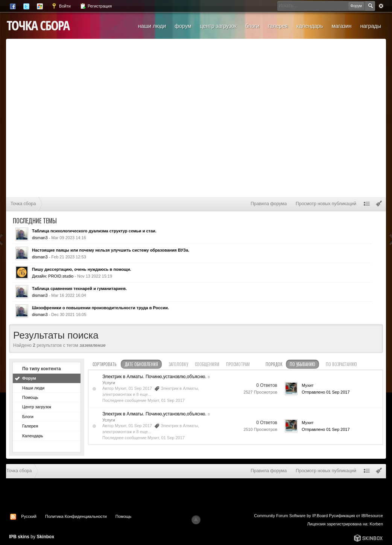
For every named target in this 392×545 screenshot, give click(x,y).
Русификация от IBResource (355, 516)
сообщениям (207, 364)
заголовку (178, 364)
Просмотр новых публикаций (326, 204)
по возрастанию (341, 364)
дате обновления (141, 364)
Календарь (310, 26)
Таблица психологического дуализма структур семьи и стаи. (94, 231)
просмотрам (238, 364)
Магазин (341, 26)
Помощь (30, 397)
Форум (183, 26)
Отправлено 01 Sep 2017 (326, 392)
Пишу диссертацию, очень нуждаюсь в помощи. (81, 269)
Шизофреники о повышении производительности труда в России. (100, 308)
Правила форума (269, 204)
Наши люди (152, 26)
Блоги (252, 26)
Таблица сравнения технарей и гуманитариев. (79, 289)
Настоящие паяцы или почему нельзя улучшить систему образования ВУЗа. (111, 250)
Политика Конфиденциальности (76, 516)
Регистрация (96, 6)
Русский (29, 516)
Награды (371, 26)
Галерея (278, 26)
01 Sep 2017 (173, 400)
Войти (61, 6)
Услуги (109, 383)
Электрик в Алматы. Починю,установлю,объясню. (154, 377)
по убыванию (302, 364)
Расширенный (381, 6)
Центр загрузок (218, 26)
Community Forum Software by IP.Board (291, 516)
